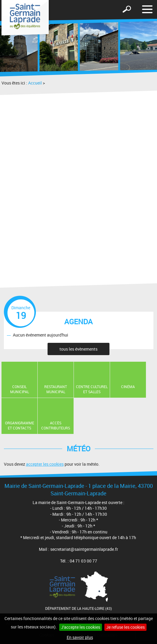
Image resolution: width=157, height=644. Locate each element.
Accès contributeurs (56, 425)
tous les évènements (78, 349)
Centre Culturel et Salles (92, 389)
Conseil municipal (20, 389)
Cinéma (128, 387)
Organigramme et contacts (20, 425)
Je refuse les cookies (125, 627)
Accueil (35, 83)
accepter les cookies (45, 464)
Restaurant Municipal (56, 389)
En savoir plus (80, 637)
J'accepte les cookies (81, 627)
